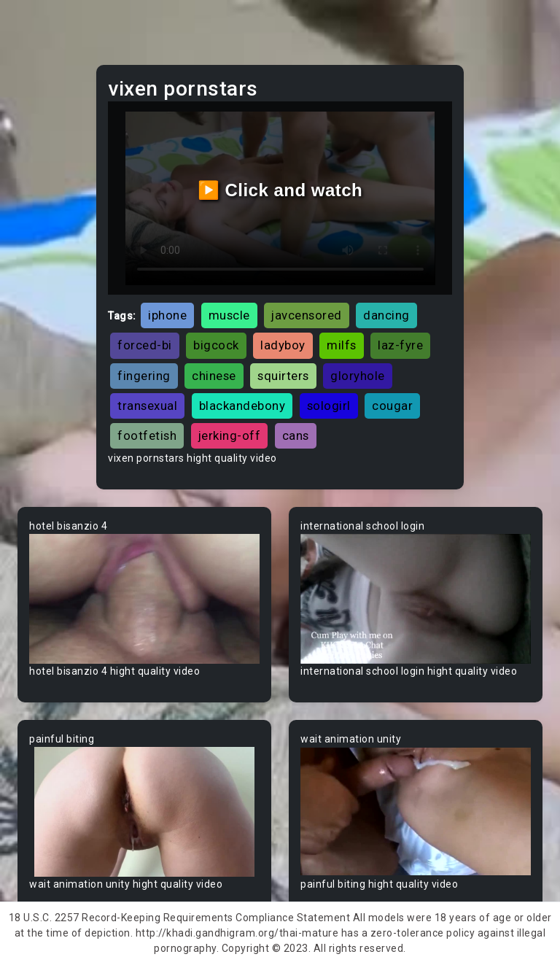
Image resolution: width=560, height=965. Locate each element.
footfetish (147, 435)
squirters (283, 376)
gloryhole (358, 376)
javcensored (307, 315)
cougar (392, 406)
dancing (386, 315)
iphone (167, 315)
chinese (214, 376)
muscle (229, 315)
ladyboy (283, 345)
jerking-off (230, 435)
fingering (144, 376)
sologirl (329, 406)
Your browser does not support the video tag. (144, 599)
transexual (147, 406)
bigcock (216, 345)
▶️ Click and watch (280, 190)
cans (296, 435)
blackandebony (242, 406)
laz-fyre (400, 345)
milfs (342, 345)
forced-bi (145, 345)
